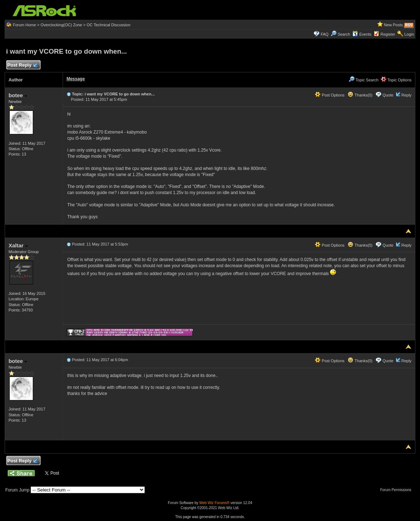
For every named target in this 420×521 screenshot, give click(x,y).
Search (344, 34)
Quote (388, 95)
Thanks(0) (360, 95)
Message (76, 79)
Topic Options (396, 80)
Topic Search (363, 80)
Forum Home (24, 25)
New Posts (394, 25)
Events (362, 34)
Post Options (330, 95)
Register (388, 34)
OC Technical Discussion (109, 25)
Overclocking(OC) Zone (61, 25)
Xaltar (18, 245)
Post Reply (22, 65)
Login (409, 34)
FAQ (325, 34)
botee (18, 95)
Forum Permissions (397, 490)
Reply (406, 95)
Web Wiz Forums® (214, 503)
